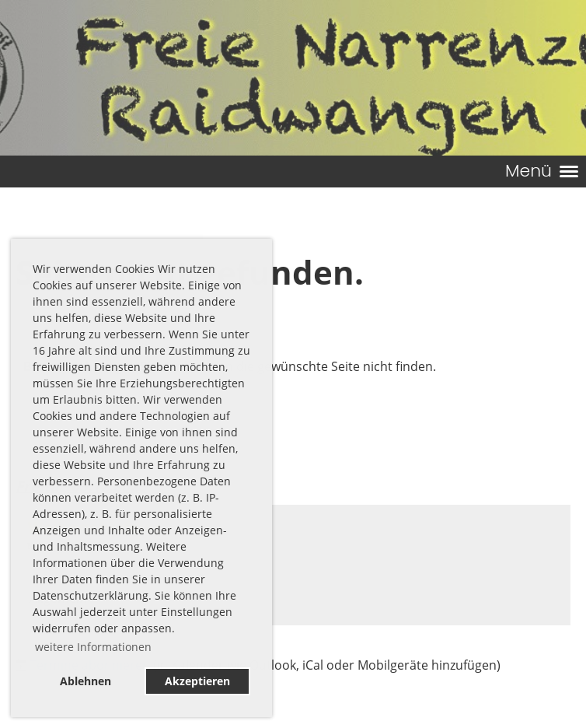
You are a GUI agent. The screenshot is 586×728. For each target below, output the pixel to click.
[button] (293, 565)
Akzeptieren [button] (197, 681)
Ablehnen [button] (85, 681)
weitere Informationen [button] (93, 647)
